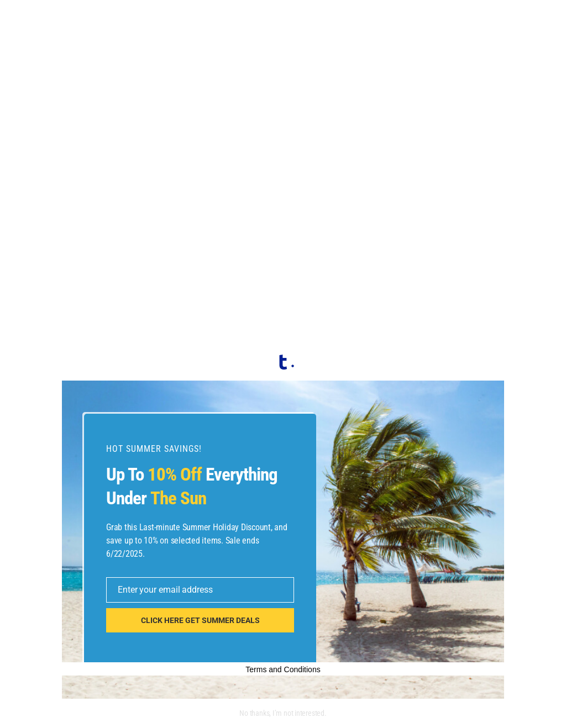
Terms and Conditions (283, 669)
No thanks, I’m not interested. (283, 713)
